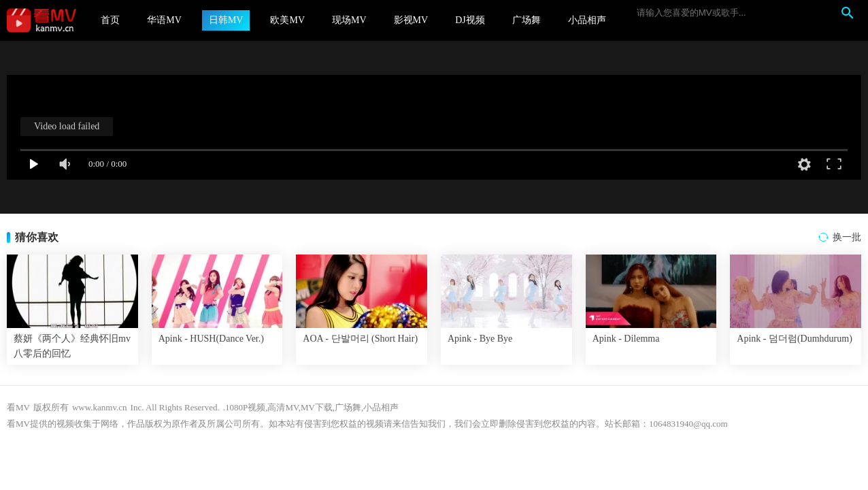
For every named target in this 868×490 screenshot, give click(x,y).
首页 (110, 20)
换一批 (847, 237)
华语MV (164, 20)
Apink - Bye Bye (480, 339)
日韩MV (226, 20)
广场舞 (527, 20)
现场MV (349, 20)
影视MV (411, 20)
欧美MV (287, 20)
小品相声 (587, 20)
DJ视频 (470, 20)
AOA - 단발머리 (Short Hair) (360, 339)
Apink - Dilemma (626, 339)
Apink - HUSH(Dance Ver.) (211, 339)
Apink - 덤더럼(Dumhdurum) (795, 339)
